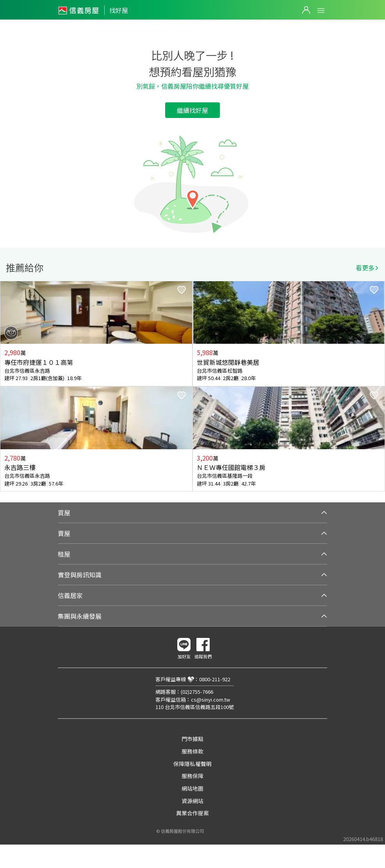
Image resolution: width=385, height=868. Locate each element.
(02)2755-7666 (197, 692)
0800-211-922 (215, 679)
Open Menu (321, 11)
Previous (6, 386)
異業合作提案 (192, 813)
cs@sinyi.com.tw (210, 699)
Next (379, 386)
